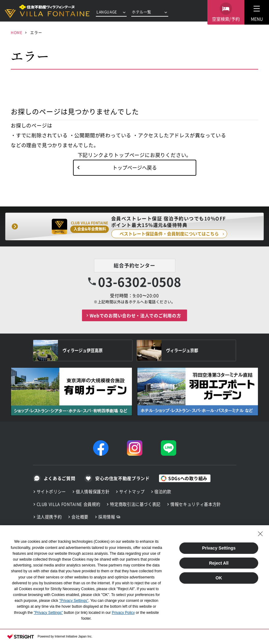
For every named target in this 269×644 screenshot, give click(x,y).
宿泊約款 (163, 492)
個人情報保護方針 (93, 492)
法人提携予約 (49, 517)
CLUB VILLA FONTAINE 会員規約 (69, 504)
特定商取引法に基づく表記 (135, 504)
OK (219, 578)
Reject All (219, 563)
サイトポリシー (51, 492)
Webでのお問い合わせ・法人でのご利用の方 (135, 315)
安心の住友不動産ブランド (122, 478)
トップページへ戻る (135, 167)
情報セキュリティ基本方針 (196, 504)
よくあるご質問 (60, 478)
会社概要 (80, 517)
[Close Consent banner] (260, 534)
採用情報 (107, 517)
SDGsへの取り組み (188, 478)
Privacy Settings (219, 548)
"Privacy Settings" (74, 601)
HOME (16, 32)
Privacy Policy (123, 613)
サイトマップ (132, 492)
